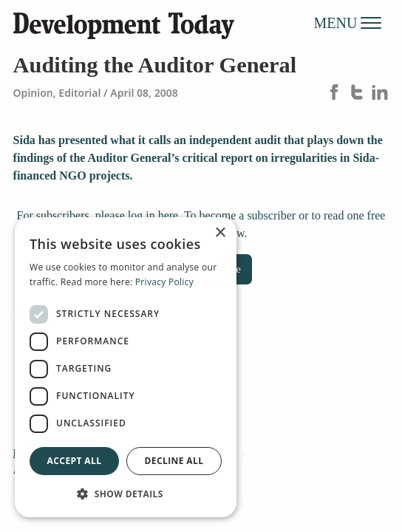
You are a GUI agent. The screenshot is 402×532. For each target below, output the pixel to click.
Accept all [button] (75, 461)
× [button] (220, 233)
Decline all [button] (174, 461)
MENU (348, 22)
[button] (126, 494)
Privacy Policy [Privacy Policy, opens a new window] (164, 282)
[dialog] (126, 367)
